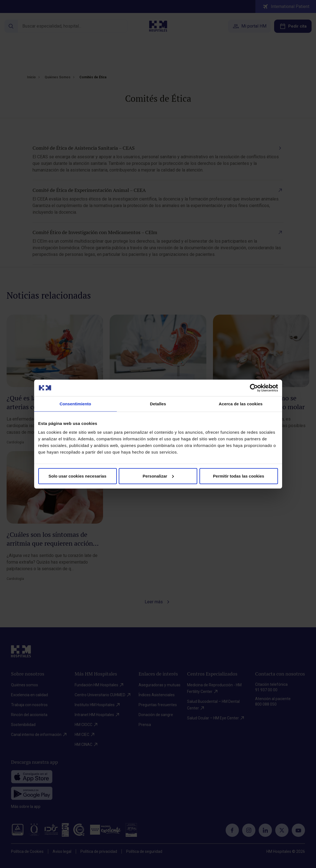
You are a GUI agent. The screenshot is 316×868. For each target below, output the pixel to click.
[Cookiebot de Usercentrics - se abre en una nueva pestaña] (254, 388)
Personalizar (158, 476)
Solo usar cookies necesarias (77, 476)
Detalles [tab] (158, 404)
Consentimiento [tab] (75, 404)
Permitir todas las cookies (239, 476)
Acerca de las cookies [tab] (241, 404)
